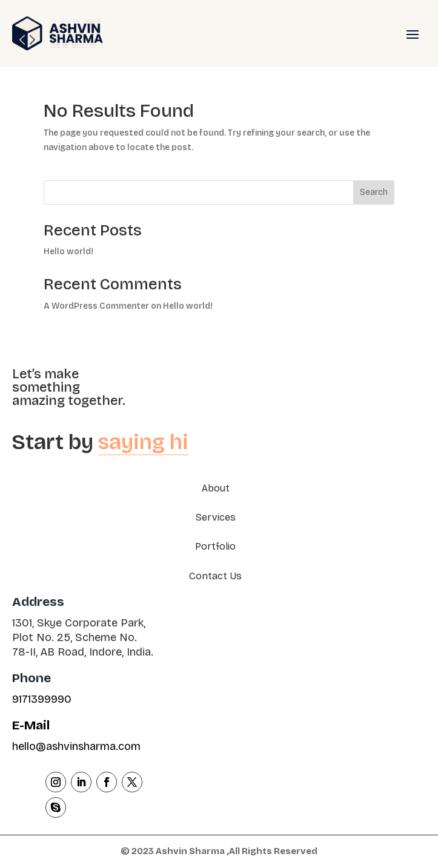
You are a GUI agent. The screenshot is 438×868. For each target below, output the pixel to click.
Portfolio (215, 546)
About (216, 488)
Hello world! (68, 252)
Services (216, 517)
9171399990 (42, 699)
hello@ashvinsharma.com (76, 746)
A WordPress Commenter (96, 306)
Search (374, 192)
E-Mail (31, 725)
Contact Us (215, 576)
